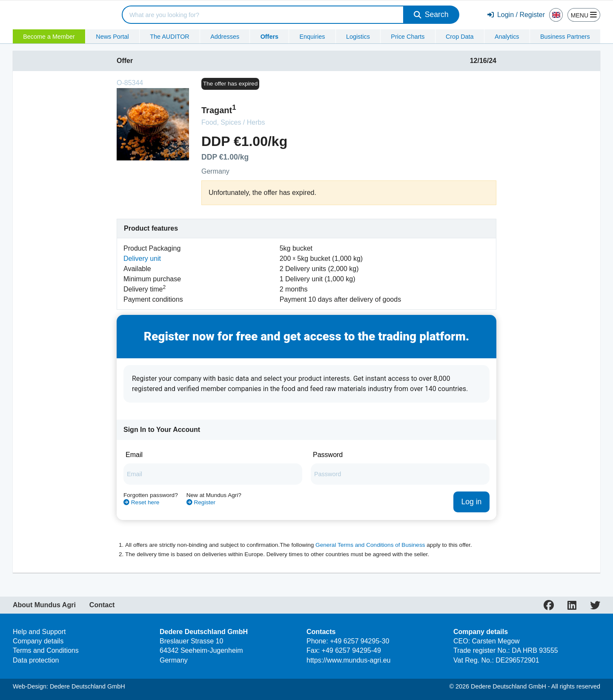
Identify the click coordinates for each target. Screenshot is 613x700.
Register (201, 502)
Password (328, 455)
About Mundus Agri (44, 605)
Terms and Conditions (46, 650)
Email (134, 455)
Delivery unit (142, 259)
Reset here (141, 502)
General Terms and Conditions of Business (370, 545)
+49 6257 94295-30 (359, 641)
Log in (471, 502)
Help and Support (39, 632)
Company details (38, 641)
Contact (102, 605)
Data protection (36, 660)
